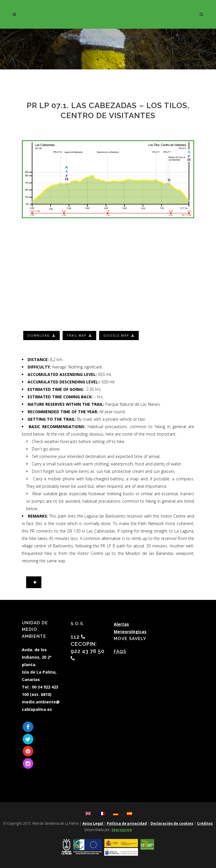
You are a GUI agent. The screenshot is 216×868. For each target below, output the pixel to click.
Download (42, 336)
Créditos (205, 823)
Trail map (79, 336)
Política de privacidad (127, 823)
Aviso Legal (93, 823)
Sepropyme (122, 830)
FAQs (120, 652)
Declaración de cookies (172, 823)
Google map (119, 336)
